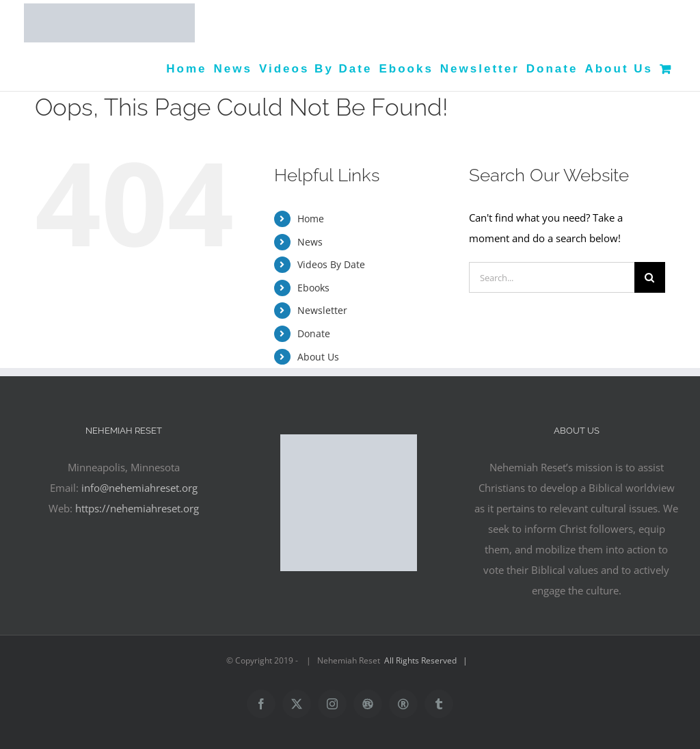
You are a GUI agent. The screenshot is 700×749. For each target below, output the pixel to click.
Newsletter (322, 310)
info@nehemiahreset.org (139, 488)
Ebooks (313, 288)
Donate (314, 333)
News (310, 242)
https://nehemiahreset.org (137, 508)
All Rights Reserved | (428, 660)
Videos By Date (331, 264)
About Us (318, 357)
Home (311, 219)
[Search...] (552, 277)
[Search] (650, 277)
